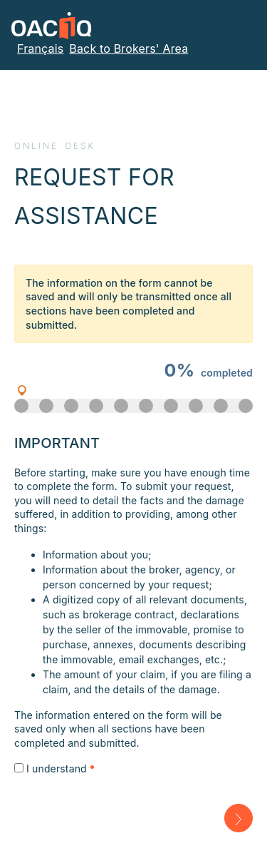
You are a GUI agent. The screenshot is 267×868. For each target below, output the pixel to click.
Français (40, 48)
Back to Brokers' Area (129, 48)
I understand (60, 769)
